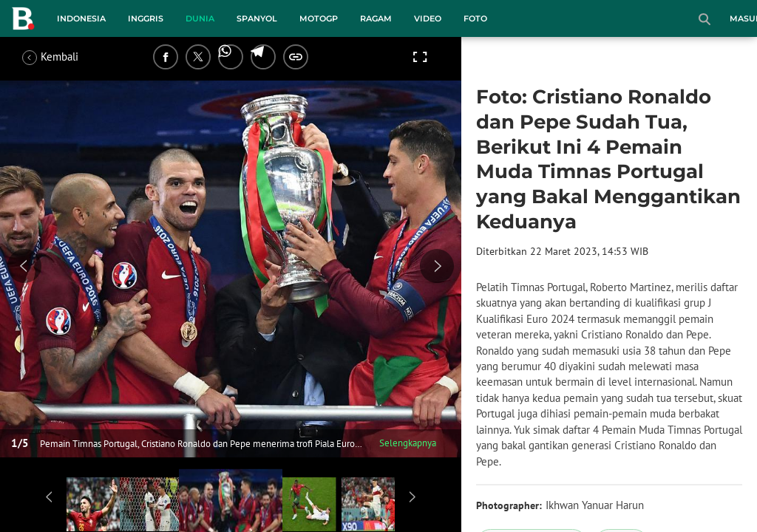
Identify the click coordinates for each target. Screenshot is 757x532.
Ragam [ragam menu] (376, 18)
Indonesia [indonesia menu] (81, 18)
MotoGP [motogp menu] (319, 18)
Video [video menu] (428, 18)
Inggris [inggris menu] (146, 18)
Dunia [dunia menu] (200, 18)
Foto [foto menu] (475, 18)
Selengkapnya (408, 443)
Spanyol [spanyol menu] (257, 18)
